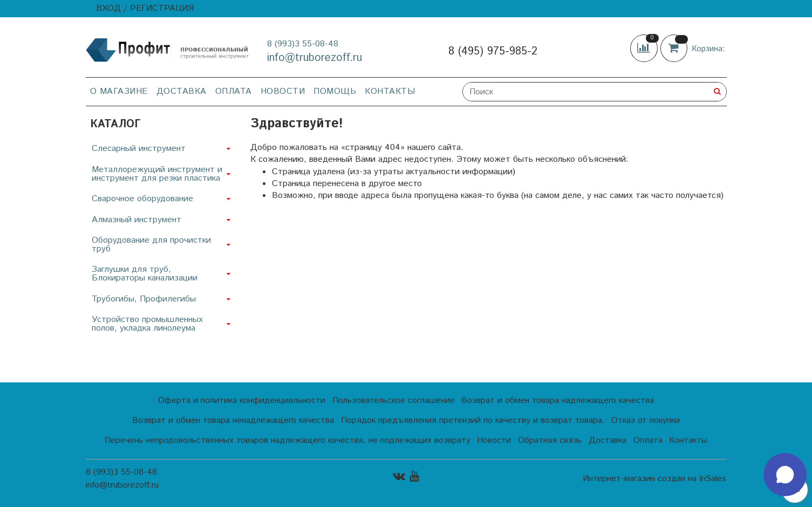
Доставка (182, 91)
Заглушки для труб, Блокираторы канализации (145, 274)
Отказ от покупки (646, 420)
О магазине (119, 91)
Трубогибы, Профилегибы (144, 299)
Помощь (335, 91)
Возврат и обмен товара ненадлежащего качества (233, 420)
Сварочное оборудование (142, 199)
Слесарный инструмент (139, 149)
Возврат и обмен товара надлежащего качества (558, 400)
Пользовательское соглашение (394, 400)
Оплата (234, 91)
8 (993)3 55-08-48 (303, 44)
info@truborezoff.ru (315, 58)
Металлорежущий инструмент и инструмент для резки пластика (157, 174)
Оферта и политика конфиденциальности (242, 400)
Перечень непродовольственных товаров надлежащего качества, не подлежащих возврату (288, 440)
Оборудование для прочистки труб (151, 245)
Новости (283, 91)
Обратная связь (550, 440)
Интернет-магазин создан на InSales (654, 479)
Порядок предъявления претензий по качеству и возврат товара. (473, 420)
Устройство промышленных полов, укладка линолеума (147, 324)
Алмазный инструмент (137, 220)
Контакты (390, 91)
